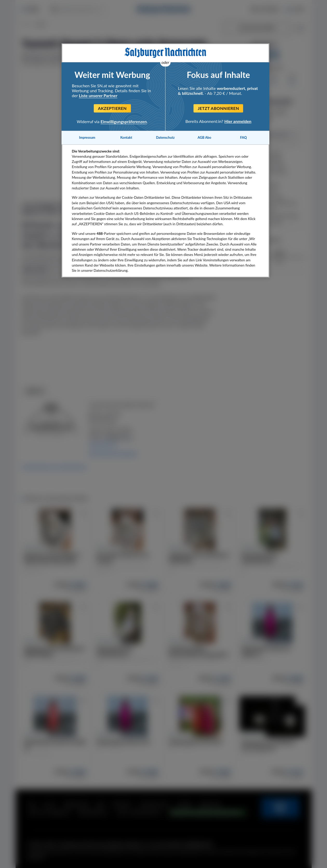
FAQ (243, 137)
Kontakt (126, 137)
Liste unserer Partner (98, 95)
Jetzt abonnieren (218, 108)
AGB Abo (205, 137)
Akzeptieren (112, 108)
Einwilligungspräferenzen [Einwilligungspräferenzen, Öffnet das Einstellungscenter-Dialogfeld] (124, 121)
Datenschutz (165, 137)
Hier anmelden (238, 121)
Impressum (87, 137)
